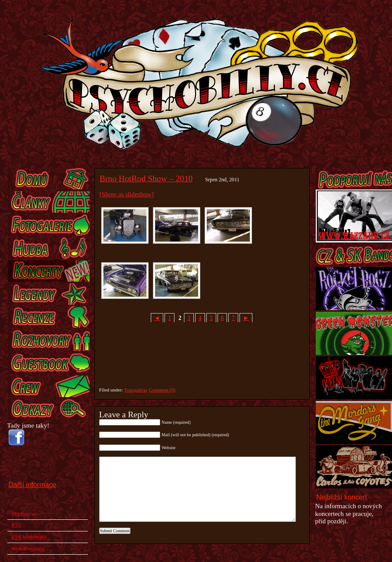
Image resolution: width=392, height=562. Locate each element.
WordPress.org (28, 548)
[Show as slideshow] (127, 194)
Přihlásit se (24, 514)
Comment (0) (162, 390)
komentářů (29, 537)
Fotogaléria (136, 390)
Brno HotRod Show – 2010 (146, 178)
